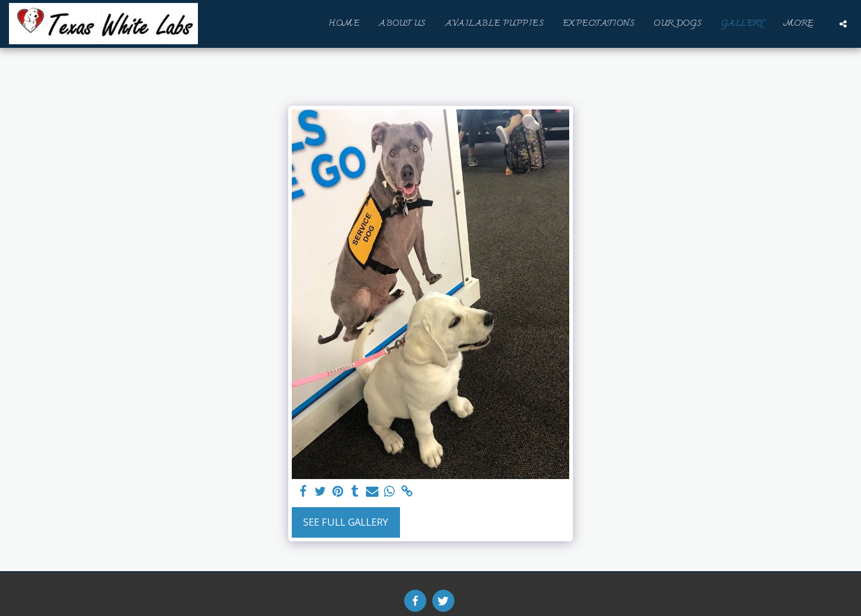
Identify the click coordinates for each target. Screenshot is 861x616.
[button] (843, 24)
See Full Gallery (346, 522)
